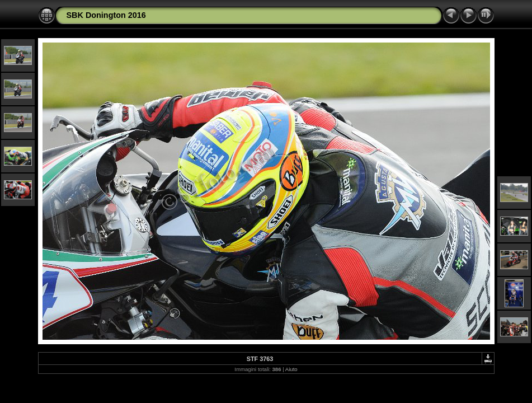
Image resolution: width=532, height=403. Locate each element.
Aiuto (291, 369)
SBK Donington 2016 (106, 15)
